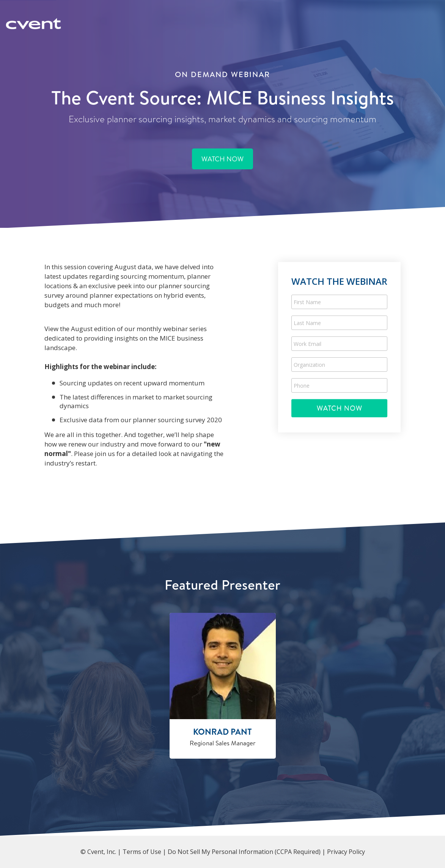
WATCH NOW (222, 159)
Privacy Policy (346, 852)
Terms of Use (142, 852)
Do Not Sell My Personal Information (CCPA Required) (244, 852)
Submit (340, 408)
